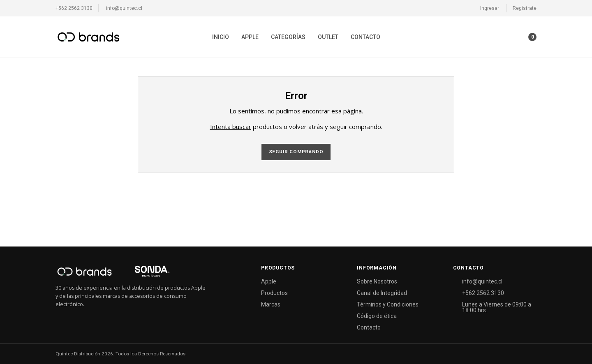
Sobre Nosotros (377, 281)
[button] (516, 37)
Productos (274, 293)
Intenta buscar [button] (231, 127)
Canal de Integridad (382, 293)
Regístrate (525, 8)
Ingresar (490, 8)
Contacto (365, 37)
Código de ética (377, 316)
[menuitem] (221, 37)
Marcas (271, 304)
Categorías (288, 37)
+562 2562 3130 (74, 8)
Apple (250, 37)
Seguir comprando (296, 152)
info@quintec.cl (124, 8)
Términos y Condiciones (388, 304)
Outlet (328, 37)
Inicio (221, 37)
